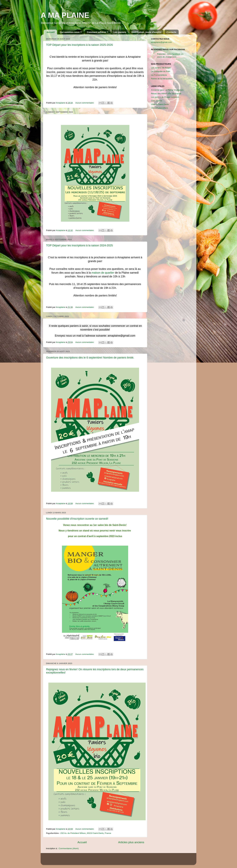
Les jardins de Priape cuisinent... (166, 97)
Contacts (171, 32)
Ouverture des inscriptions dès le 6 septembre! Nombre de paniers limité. (90, 358)
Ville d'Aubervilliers (160, 108)
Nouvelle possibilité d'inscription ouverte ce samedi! (77, 519)
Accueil (51, 32)
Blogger (148, 860)
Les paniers (120, 32)
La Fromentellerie (159, 75)
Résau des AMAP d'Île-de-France (166, 94)
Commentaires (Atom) (69, 848)
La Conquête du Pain (161, 71)
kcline (131, 860)
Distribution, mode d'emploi (146, 32)
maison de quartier (103, 273)
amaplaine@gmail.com (161, 42)
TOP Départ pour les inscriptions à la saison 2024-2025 (80, 245)
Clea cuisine (157, 101)
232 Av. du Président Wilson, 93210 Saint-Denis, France (86, 833)
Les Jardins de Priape (161, 68)
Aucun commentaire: (85, 103)
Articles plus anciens (131, 842)
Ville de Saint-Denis (160, 104)
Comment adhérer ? (98, 32)
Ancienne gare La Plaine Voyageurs (167, 90)
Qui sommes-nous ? (71, 32)
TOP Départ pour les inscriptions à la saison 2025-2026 (80, 45)
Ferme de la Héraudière (162, 79)
